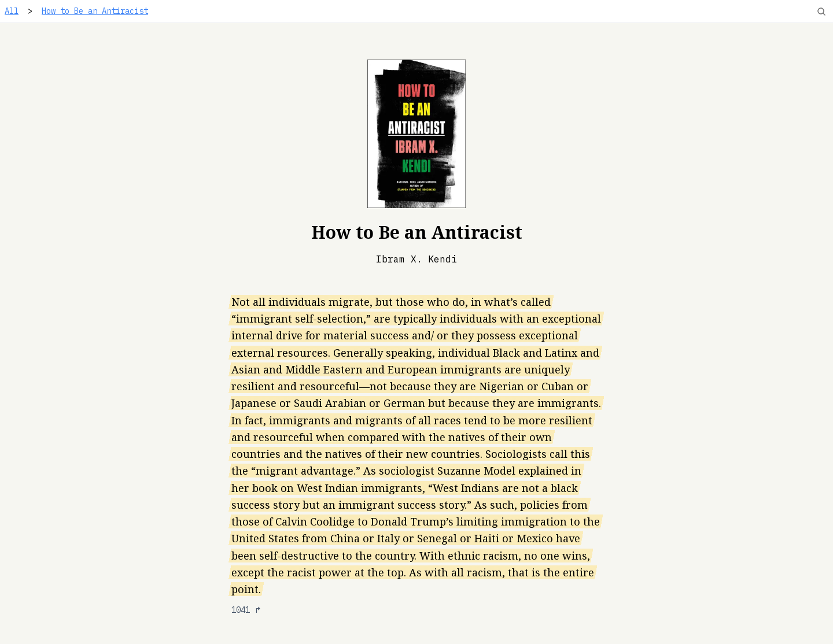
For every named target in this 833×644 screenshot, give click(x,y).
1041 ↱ (246, 610)
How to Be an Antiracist (95, 11)
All (12, 11)
